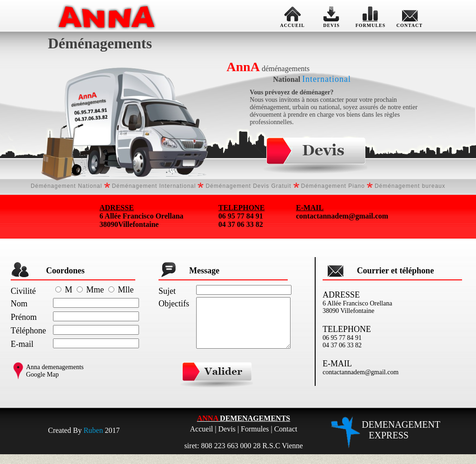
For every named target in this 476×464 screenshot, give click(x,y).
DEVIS (331, 16)
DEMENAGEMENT (401, 440)
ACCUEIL (292, 16)
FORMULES (371, 16)
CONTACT (410, 16)
